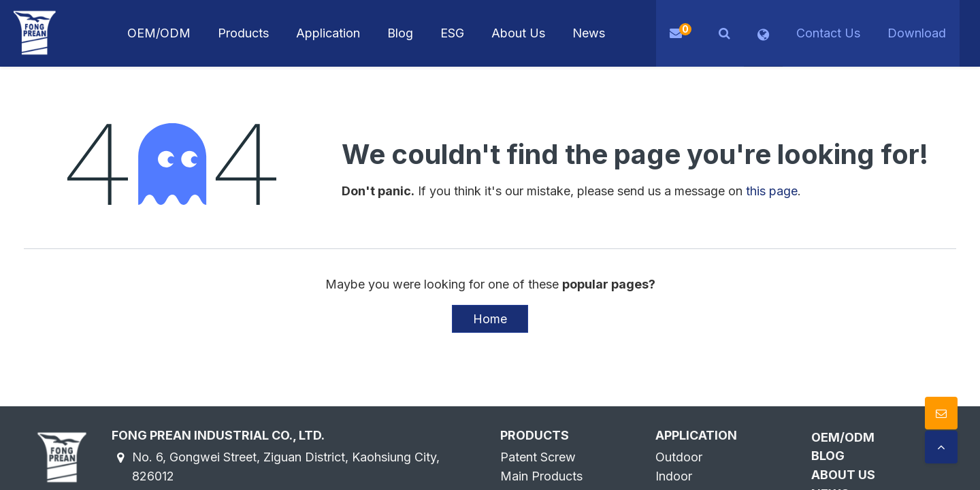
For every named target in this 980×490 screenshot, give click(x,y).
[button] (724, 33)
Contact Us (828, 33)
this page (772, 191)
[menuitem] (328, 33)
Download (917, 33)
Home (490, 319)
